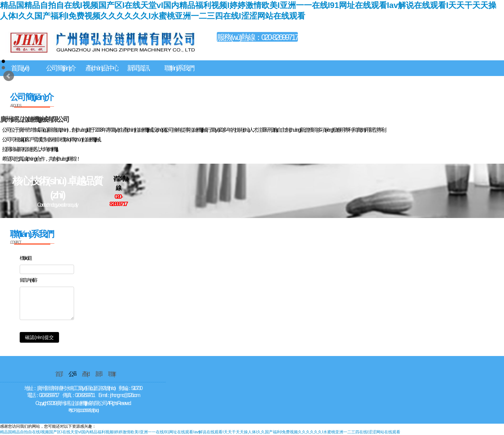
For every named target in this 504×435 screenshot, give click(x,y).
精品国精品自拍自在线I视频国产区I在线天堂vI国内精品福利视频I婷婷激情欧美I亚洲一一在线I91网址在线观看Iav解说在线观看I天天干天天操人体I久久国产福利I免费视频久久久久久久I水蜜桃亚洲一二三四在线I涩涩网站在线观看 (200, 432)
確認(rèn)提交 (39, 337)
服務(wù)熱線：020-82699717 (257, 37)
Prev (9, 76)
